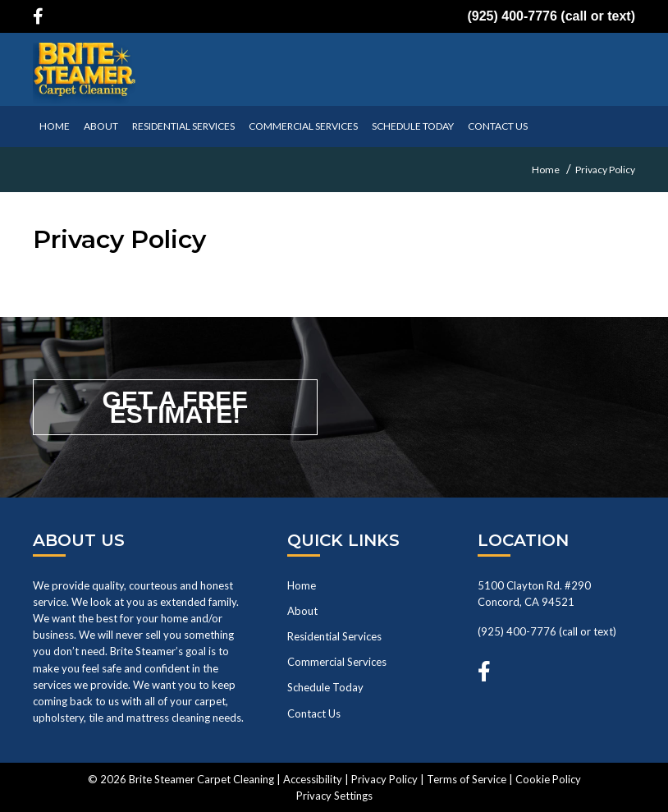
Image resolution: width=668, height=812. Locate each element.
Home (302, 585)
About (302, 611)
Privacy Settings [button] (334, 796)
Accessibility (313, 779)
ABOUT (101, 126)
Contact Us (314, 713)
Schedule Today (325, 687)
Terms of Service (467, 779)
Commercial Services (303, 126)
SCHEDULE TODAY (413, 126)
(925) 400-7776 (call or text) (551, 16)
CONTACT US (498, 126)
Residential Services (183, 126)
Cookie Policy (548, 779)
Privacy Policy (384, 779)
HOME (55, 126)
